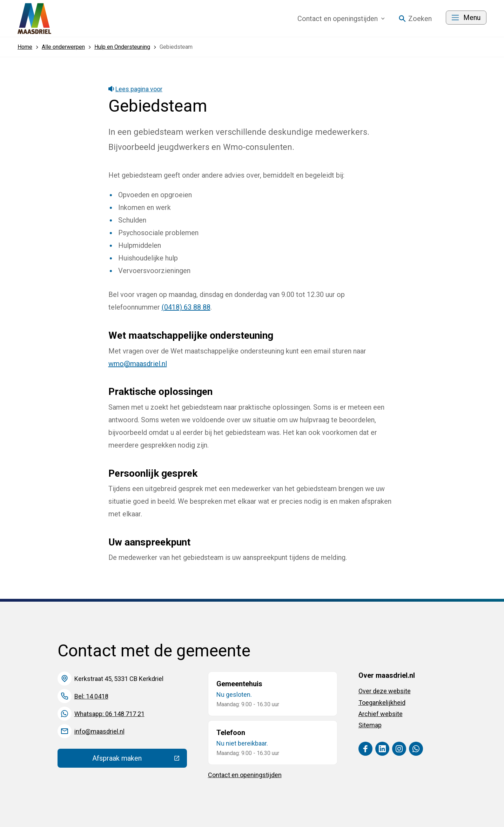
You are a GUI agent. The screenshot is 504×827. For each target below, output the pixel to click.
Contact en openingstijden (245, 775)
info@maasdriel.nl (99, 731)
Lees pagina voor (136, 89)
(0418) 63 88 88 (186, 307)
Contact (341, 19)
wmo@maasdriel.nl (138, 364)
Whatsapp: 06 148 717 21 (109, 714)
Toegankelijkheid (382, 703)
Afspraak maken (140, 760)
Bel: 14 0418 (91, 696)
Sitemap (370, 725)
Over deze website (385, 691)
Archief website (381, 714)
